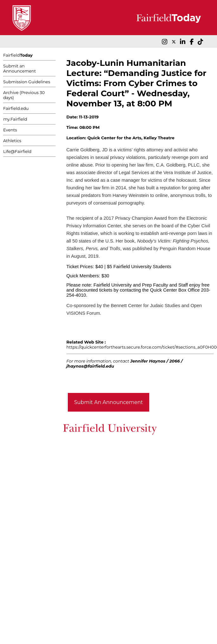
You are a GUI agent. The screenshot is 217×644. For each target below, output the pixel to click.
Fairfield (18, 55)
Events (10, 130)
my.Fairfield (15, 119)
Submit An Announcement (108, 402)
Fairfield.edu (16, 108)
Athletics (12, 141)
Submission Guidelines (27, 82)
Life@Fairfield (17, 151)
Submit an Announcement (19, 68)
